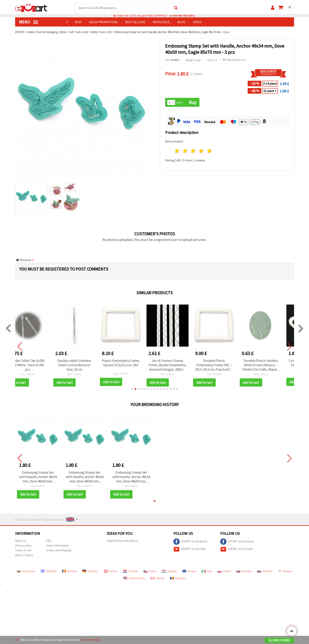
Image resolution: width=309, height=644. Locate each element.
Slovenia (265, 571)
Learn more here (91, 640)
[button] (132, 389)
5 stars (210, 151)
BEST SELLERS (135, 22)
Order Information (57, 546)
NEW (78, 22)
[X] (17, 640)
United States (134, 579)
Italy (207, 571)
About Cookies (24, 555)
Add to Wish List (234, 60)
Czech (150, 571)
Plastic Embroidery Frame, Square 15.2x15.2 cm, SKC (131, 363)
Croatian (130, 571)
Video (197, 22)
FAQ (49, 541)
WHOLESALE (161, 22)
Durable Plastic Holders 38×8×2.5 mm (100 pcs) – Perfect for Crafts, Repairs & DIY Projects (271, 365)
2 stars (185, 151)
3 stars (193, 151)
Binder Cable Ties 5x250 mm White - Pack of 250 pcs (38, 365)
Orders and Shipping (59, 551)
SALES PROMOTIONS (103, 22)
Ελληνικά (49, 571)
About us (21, 541)
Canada (158, 579)
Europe (189, 571)
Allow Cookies (279, 640)
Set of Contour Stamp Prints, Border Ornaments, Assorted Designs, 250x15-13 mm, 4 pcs (178, 365)
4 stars (202, 151)
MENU (28, 22)
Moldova (178, 579)
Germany (90, 571)
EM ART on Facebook (190, 542)
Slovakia (244, 571)
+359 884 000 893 (182, 16)
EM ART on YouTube (190, 550)
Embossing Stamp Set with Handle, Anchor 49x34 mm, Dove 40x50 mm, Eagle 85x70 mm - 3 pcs (38, 477)
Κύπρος (285, 571)
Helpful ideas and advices (122, 541)
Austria (111, 571)
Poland (224, 571)
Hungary (169, 571)
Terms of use (23, 551)
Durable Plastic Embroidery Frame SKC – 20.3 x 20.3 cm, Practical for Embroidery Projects (224, 365)
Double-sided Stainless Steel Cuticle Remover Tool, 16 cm (85, 365)
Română (69, 571)
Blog (181, 22)
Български (26, 571)
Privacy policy (24, 546)
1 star (177, 151)
